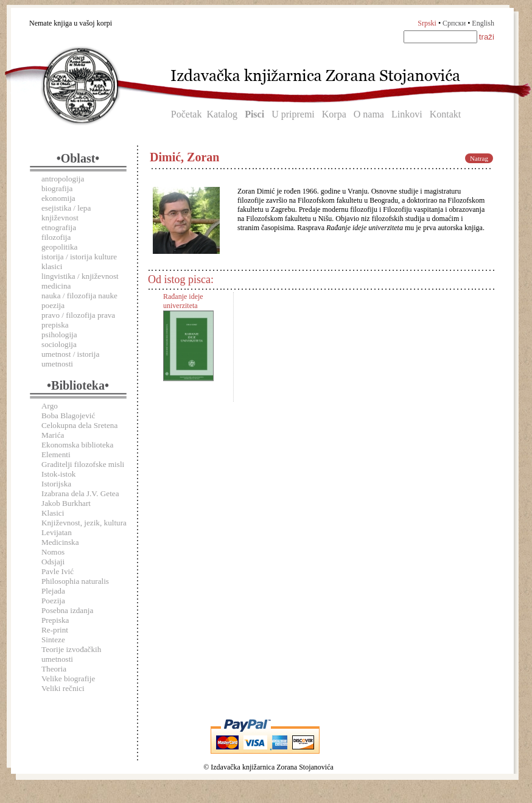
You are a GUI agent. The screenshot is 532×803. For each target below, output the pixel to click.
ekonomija (58, 198)
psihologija (59, 335)
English (483, 23)
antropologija (63, 179)
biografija (57, 188)
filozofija (56, 237)
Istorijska (56, 484)
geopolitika (59, 247)
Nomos (53, 552)
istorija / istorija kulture (79, 257)
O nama (369, 114)
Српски (454, 23)
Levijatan (57, 532)
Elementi (56, 454)
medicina (56, 286)
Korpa (334, 114)
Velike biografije (68, 679)
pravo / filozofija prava (78, 315)
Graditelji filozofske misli (83, 464)
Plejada (53, 591)
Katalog (222, 114)
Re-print (55, 630)
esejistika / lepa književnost (66, 213)
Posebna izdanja (67, 610)
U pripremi (293, 114)
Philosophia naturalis (75, 581)
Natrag (479, 158)
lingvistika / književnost (80, 276)
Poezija (53, 601)
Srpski (427, 23)
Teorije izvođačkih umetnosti (71, 654)
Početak (187, 114)
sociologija (59, 344)
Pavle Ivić (58, 571)
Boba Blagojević (68, 416)
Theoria (54, 669)
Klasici (53, 513)
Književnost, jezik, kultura (84, 523)
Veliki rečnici (63, 688)
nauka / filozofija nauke (79, 296)
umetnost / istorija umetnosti (70, 359)
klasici (52, 266)
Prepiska (55, 620)
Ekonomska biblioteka (77, 445)
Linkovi (407, 114)
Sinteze (53, 640)
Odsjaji (53, 562)
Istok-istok (58, 474)
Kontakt (446, 114)
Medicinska (60, 542)
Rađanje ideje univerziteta (183, 301)
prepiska (55, 325)
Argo (50, 406)
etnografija (59, 227)
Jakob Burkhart (66, 503)
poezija (53, 305)
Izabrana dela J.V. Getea (80, 493)
